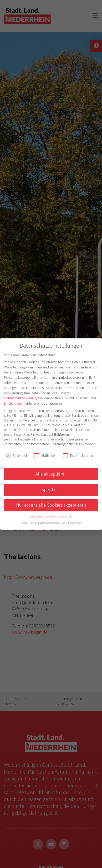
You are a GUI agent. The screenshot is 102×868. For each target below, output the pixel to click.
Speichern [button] (51, 490)
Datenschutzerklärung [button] (53, 523)
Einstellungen (14, 403)
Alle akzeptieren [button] (51, 474)
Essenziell (17, 455)
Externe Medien (78, 455)
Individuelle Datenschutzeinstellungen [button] (51, 517)
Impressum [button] (75, 523)
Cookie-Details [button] (29, 523)
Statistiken (45, 455)
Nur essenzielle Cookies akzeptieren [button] (51, 505)
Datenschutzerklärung (20, 398)
